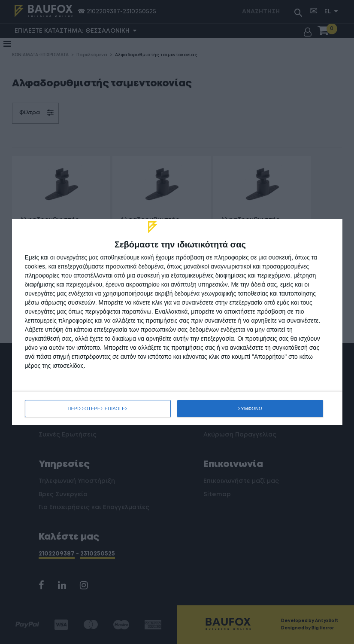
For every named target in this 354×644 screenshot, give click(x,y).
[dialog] (177, 322)
